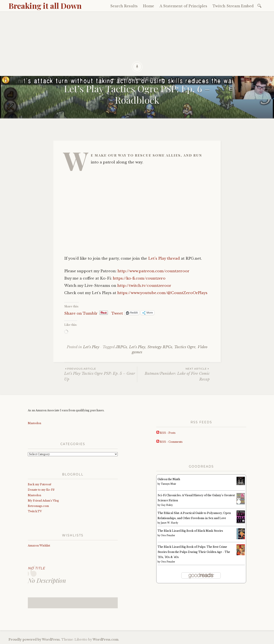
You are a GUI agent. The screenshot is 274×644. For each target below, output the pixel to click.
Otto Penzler (168, 535)
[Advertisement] (137, 44)
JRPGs (121, 347)
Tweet (117, 313)
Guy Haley (167, 505)
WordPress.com (106, 640)
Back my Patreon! (39, 484)
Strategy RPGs (160, 347)
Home (149, 6)
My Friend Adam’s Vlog (43, 501)
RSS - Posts (166, 433)
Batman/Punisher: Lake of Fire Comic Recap (173, 374)
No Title (36, 568)
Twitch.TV (35, 511)
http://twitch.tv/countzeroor (144, 286)
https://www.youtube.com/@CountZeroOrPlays (162, 293)
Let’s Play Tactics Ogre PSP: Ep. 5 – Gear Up (101, 374)
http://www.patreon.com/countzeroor (153, 271)
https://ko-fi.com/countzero (139, 278)
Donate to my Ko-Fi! (41, 490)
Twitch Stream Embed (233, 6)
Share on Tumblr (81, 313)
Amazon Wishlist (39, 546)
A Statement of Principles (183, 6)
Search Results (124, 6)
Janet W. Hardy (169, 523)
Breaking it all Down (45, 6)
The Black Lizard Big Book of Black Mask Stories (190, 531)
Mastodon (34, 423)
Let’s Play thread (164, 258)
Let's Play (91, 347)
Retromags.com (38, 506)
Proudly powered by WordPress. (35, 640)
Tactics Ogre (185, 347)
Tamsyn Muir (168, 484)
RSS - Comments (169, 442)
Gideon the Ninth (169, 479)
